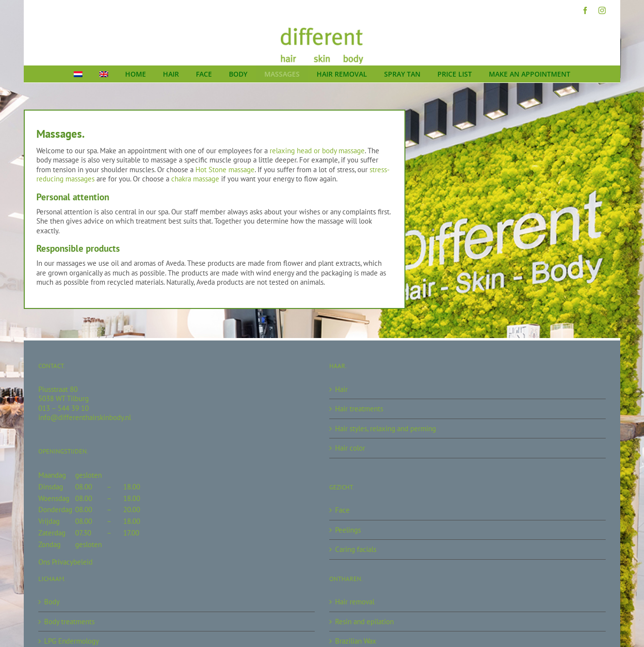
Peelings (348, 530)
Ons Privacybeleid (65, 562)
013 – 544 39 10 (64, 408)
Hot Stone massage (225, 170)
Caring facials (356, 549)
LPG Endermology (72, 641)
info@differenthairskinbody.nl (85, 417)
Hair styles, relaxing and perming (386, 429)
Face (342, 510)
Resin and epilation (364, 622)
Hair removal (355, 602)
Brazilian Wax (356, 641)
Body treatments (69, 622)
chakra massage (195, 179)
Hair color (350, 448)
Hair (341, 389)
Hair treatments (359, 409)
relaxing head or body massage (317, 151)
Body (52, 602)
